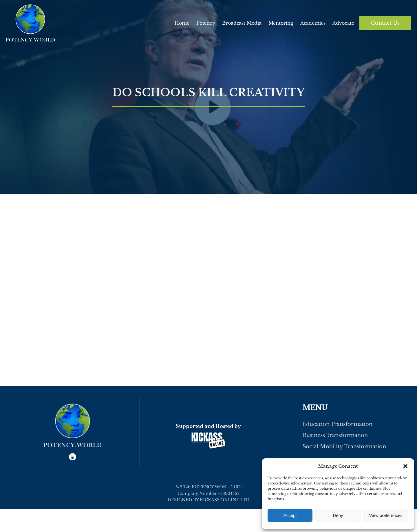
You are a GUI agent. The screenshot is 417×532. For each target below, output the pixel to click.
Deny (338, 515)
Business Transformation (335, 435)
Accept (290, 515)
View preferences (386, 515)
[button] (405, 466)
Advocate (343, 23)
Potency (206, 23)
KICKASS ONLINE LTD (224, 500)
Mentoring (281, 23)
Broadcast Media (242, 23)
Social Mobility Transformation (344, 446)
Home (182, 23)
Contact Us (385, 23)
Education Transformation (338, 424)
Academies (313, 23)
